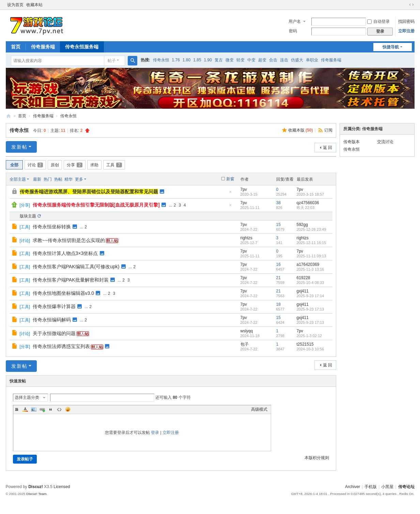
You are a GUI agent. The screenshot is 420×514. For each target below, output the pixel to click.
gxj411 (303, 291)
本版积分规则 (317, 458)
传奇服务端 (43, 47)
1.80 (186, 60)
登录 (155, 433)
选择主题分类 (27, 397)
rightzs (246, 238)
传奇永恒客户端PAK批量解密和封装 (71, 280)
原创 (55, 165)
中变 (251, 60)
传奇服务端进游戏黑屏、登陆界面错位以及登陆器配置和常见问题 (89, 192)
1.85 (197, 60)
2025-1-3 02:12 (309, 336)
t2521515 (305, 344)
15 (278, 225)
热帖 (58, 179)
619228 (304, 278)
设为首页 (15, 5)
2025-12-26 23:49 (312, 229)
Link (42, 409)
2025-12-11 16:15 (312, 243)
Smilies (68, 409)
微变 (230, 60)
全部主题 (18, 179)
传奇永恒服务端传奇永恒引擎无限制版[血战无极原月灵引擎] (96, 205)
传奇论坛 (406, 487)
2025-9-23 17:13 (310, 309)
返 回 (328, 148)
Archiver (353, 487)
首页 (16, 47)
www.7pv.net (9, 116)
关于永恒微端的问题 (54, 333)
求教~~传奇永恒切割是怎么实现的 (69, 240)
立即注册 (406, 31)
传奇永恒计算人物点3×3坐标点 (65, 253)
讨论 (35, 165)
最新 (37, 179)
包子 (245, 344)
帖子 (112, 61)
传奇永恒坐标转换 (52, 227)
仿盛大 (297, 60)
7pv (244, 190)
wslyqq (247, 331)
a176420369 (308, 264)
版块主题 (28, 216)
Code (59, 409)
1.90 (208, 60)
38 (278, 203)
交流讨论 (385, 142)
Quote (51, 409)
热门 (48, 179)
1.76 (176, 60)
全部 (14, 165)
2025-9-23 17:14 (310, 296)
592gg (302, 225)
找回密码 (406, 21)
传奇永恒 (161, 60)
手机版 (371, 487)
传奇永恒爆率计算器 (54, 306)
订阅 (328, 130)
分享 (75, 165)
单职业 (312, 60)
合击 (273, 60)
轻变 (240, 60)
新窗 (230, 179)
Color (25, 409)
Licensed (62, 487)
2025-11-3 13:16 (310, 269)
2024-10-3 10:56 (310, 349)
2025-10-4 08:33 (310, 283)
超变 (262, 60)
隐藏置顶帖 (231, 194)
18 (278, 304)
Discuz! (36, 487)
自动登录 (378, 21)
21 (278, 278)
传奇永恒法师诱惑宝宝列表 (61, 346)
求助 (94, 165)
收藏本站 (34, 5)
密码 (293, 31)
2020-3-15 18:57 (310, 194)
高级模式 (259, 409)
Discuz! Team (36, 494)
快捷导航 (391, 47)
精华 (68, 179)
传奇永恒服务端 (82, 47)
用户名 (295, 21)
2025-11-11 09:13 (312, 256)
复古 (219, 60)
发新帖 (19, 147)
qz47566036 (308, 203)
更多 (79, 179)
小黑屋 (387, 487)
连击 (284, 60)
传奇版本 (352, 142)
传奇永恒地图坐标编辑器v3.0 (63, 293)
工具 (114, 165)
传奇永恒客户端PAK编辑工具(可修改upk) (76, 267)
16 (278, 264)
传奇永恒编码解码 (52, 320)
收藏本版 (301, 130)
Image (34, 409)
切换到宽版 (411, 5)
